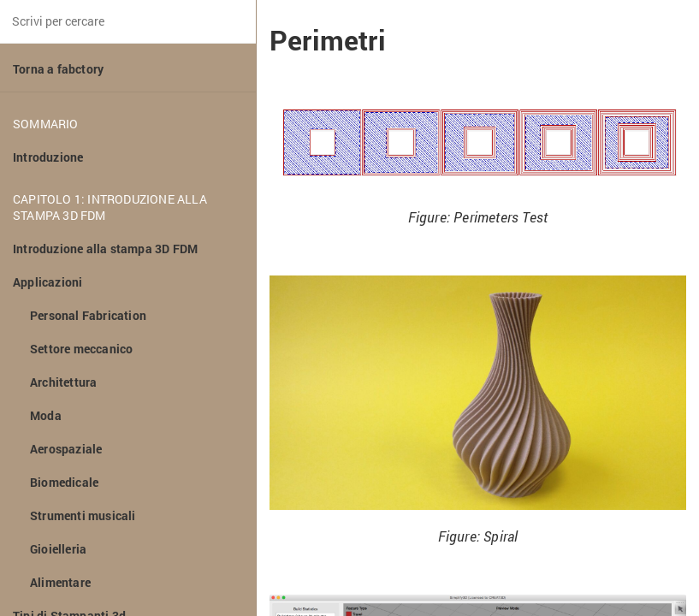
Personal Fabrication (88, 315)
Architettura (63, 382)
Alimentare (60, 582)
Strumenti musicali (83, 515)
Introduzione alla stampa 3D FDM (105, 249)
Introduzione (48, 157)
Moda (46, 415)
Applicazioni (47, 282)
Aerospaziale (66, 449)
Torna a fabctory (58, 69)
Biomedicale (64, 482)
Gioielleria (58, 549)
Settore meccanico (81, 349)
